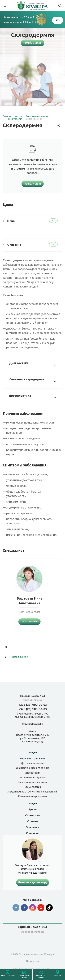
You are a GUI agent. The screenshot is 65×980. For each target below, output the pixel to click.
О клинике (32, 827)
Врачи (33, 809)
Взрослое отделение (32, 758)
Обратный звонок (41, 976)
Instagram (33, 908)
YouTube (41, 908)
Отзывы (33, 821)
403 (33, 696)
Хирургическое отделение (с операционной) (32, 792)
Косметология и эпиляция (33, 782)
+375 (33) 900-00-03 (33, 705)
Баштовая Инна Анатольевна (29, 601)
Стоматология (33, 787)
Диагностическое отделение (32, 768)
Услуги (33, 752)
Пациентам (32, 961)
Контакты (33, 833)
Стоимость (32, 815)
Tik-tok (49, 908)
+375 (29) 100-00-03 (33, 709)
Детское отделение (33, 763)
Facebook (24, 908)
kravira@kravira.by (33, 724)
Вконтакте (16, 908)
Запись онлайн (33, 43)
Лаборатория (33, 773)
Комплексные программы (32, 796)
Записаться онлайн (24, 976)
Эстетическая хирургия (33, 777)
